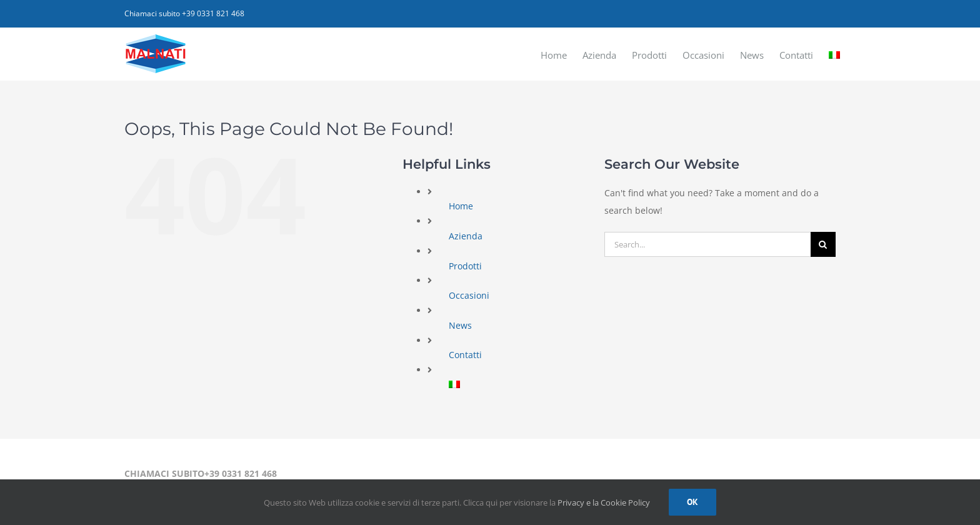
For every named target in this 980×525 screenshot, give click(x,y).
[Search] (823, 244)
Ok (692, 502)
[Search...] (707, 244)
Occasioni (469, 295)
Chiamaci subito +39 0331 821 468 (184, 13)
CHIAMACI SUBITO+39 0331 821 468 (201, 473)
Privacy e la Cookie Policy (604, 502)
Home (461, 206)
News (460, 325)
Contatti (465, 355)
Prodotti (465, 266)
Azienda (466, 236)
